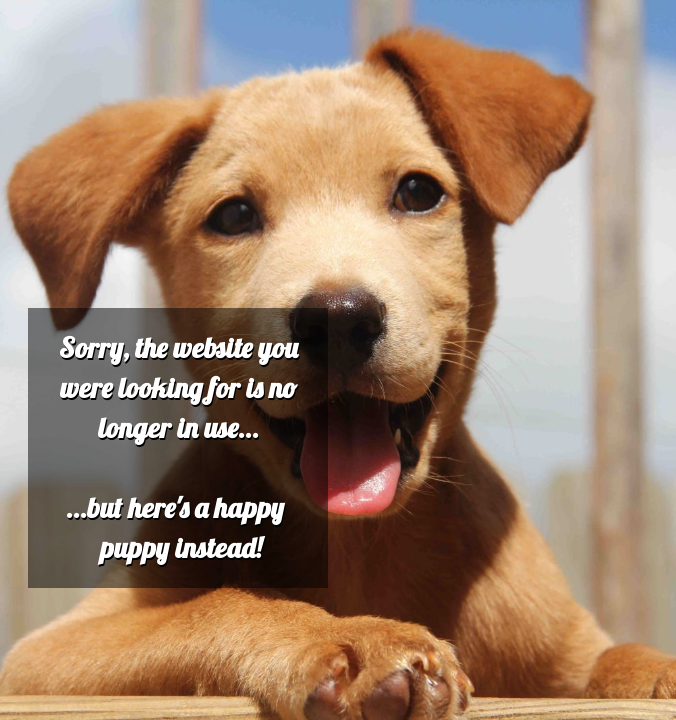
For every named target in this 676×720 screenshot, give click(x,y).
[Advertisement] (338, 148)
